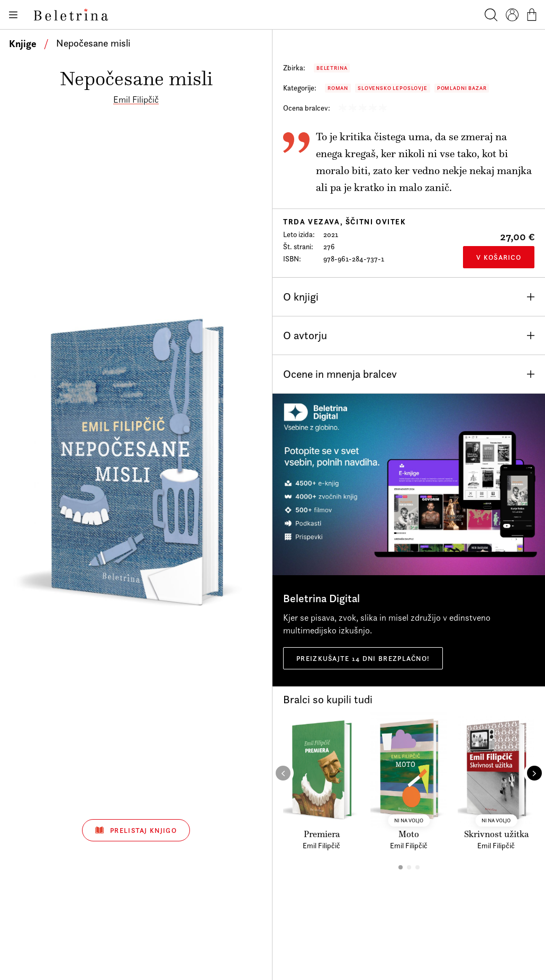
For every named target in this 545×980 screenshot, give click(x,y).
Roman (338, 88)
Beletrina (332, 68)
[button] (401, 867)
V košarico (499, 257)
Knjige (23, 43)
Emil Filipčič (136, 99)
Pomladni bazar (462, 88)
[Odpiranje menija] (13, 15)
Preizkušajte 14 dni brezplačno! (363, 658)
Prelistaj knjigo (136, 830)
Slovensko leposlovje (393, 88)
